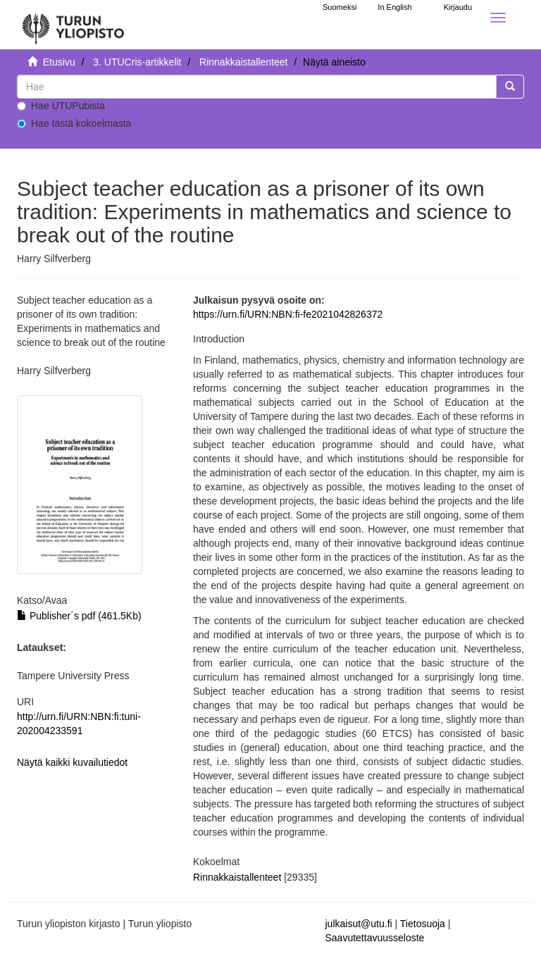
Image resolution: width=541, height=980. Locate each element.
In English (394, 7)
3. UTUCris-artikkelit (137, 62)
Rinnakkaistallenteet (243, 62)
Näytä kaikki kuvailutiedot (72, 762)
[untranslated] (257, 87)
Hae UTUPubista (61, 106)
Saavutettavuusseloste (375, 938)
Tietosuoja (423, 924)
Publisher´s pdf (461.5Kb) (79, 616)
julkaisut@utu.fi (359, 924)
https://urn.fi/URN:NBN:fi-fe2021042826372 (288, 314)
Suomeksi (340, 7)
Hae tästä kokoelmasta (74, 123)
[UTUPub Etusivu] (73, 25)
